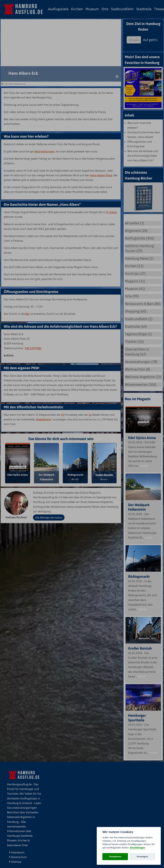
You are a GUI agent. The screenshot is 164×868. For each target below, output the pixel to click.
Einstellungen (137, 848)
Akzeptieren (115, 857)
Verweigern (142, 857)
